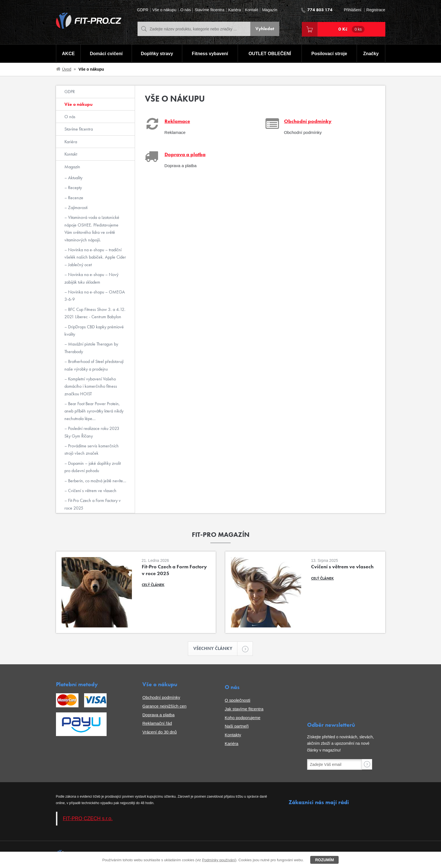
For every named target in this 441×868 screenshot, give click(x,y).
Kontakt (252, 10)
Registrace (376, 10)
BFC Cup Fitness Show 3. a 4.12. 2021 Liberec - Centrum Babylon (95, 313)
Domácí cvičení (106, 54)
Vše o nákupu (165, 10)
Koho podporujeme (243, 718)
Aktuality (75, 178)
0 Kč (352, 29)
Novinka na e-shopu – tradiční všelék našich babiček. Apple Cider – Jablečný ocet (95, 257)
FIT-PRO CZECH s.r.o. (88, 818)
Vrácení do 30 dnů (159, 732)
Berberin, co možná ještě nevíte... (97, 481)
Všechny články (215, 649)
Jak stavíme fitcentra (244, 709)
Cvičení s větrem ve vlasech (92, 491)
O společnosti (238, 700)
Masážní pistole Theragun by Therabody (91, 348)
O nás (185, 10)
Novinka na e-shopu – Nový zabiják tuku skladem (91, 278)
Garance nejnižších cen (164, 706)
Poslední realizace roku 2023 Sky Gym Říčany (92, 432)
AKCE (68, 54)
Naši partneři (237, 726)
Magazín (270, 10)
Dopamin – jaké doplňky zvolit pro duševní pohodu (93, 467)
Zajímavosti (77, 208)
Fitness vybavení (210, 54)
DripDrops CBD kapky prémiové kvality (94, 330)
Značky (371, 54)
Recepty (74, 188)
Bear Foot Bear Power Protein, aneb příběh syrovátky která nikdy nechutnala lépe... (94, 411)
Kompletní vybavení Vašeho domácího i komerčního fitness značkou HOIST (91, 386)
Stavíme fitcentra (209, 10)
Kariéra (235, 10)
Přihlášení (352, 10)
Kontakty (233, 735)
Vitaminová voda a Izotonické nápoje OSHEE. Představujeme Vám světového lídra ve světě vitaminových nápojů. (92, 228)
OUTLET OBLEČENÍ (270, 54)
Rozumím (324, 860)
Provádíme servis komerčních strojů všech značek (92, 449)
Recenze (75, 198)
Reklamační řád (157, 723)
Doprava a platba (158, 715)
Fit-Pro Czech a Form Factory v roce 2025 (93, 504)
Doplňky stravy (157, 54)
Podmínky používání (219, 860)
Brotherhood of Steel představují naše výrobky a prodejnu (94, 365)
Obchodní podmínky (161, 697)
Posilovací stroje (329, 54)
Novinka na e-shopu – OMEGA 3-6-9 (95, 296)
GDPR (143, 10)
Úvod (67, 69)
